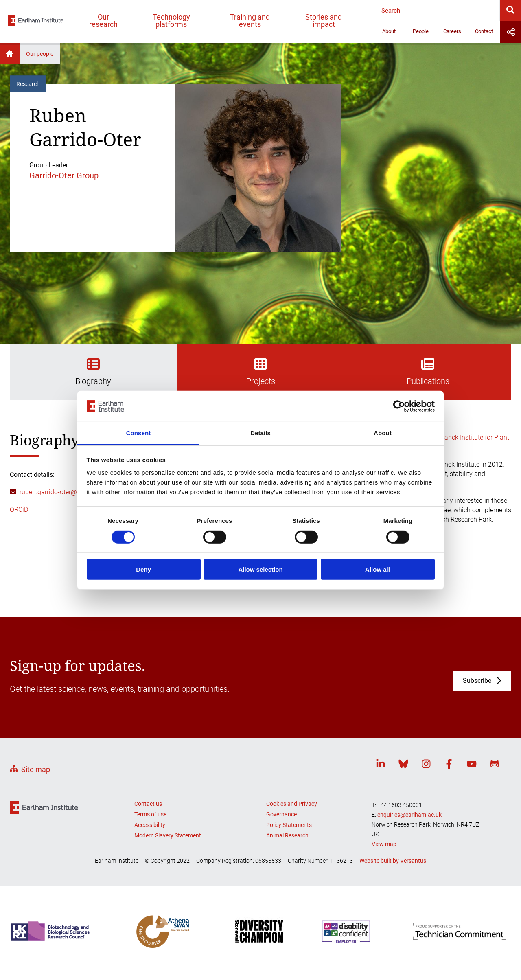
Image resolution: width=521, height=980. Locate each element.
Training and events (250, 21)
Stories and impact (324, 21)
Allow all (378, 569)
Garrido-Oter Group (64, 175)
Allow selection (260, 569)
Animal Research (287, 835)
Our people (40, 54)
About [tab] (383, 433)
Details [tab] (260, 433)
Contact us (148, 804)
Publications (428, 372)
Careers (452, 31)
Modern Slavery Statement (168, 835)
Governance (281, 814)
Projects (261, 372)
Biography (93, 372)
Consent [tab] (139, 433)
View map (384, 844)
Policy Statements (289, 825)
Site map (36, 769)
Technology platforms (171, 21)
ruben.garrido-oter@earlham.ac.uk (69, 492)
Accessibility (150, 825)
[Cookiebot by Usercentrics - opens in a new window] (399, 406)
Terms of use (150, 814)
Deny (143, 569)
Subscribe (477, 681)
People (421, 31)
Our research (103, 21)
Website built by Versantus (393, 861)
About (389, 31)
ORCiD (19, 510)
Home (10, 54)
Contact (484, 31)
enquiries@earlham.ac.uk (409, 815)
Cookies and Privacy (292, 804)
